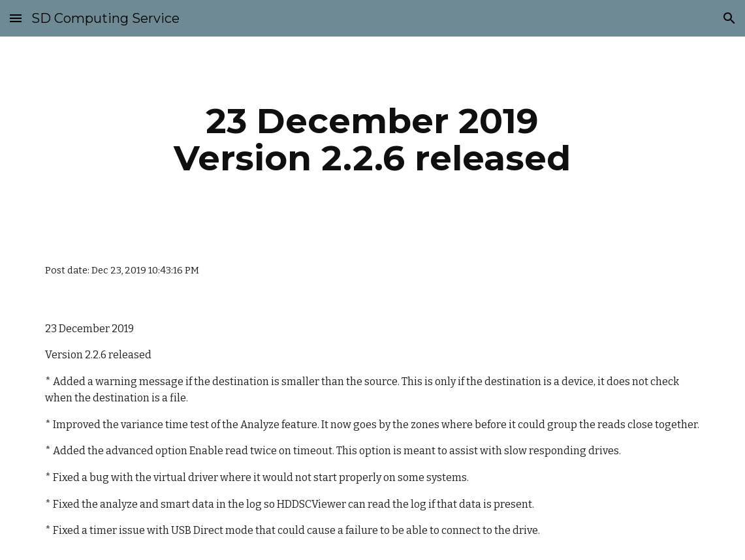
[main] (372, 139)
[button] (16, 18)
